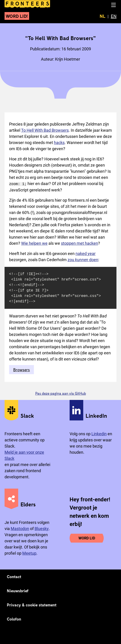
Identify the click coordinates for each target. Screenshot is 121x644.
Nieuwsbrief (18, 590)
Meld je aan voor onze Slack (24, 455)
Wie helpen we (34, 243)
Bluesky (42, 528)
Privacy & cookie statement (32, 605)
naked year (86, 253)
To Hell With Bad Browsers (45, 130)
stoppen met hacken (79, 243)
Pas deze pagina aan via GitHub (61, 393)
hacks (59, 143)
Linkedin (99, 434)
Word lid (87, 538)
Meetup (29, 553)
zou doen (83, 259)
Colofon (14, 619)
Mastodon (20, 528)
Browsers (21, 369)
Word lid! (17, 16)
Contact (14, 576)
